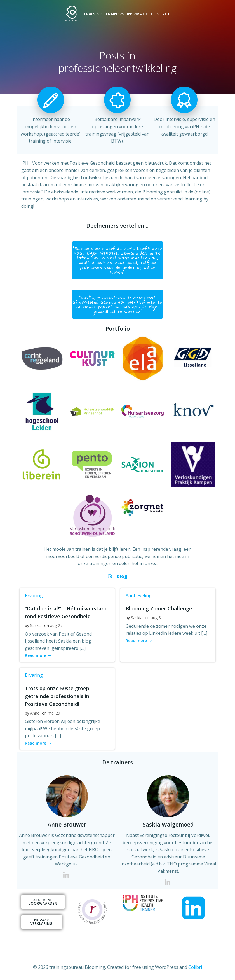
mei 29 (53, 712)
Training (93, 15)
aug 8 (155, 616)
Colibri (195, 965)
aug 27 (55, 624)
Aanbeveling (138, 594)
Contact (161, 15)
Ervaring (33, 594)
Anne (34, 712)
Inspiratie (138, 15)
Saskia (35, 624)
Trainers (115, 15)
